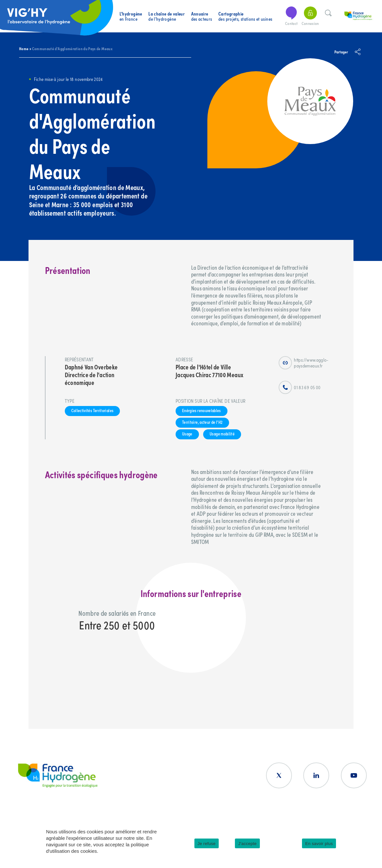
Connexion (310, 16)
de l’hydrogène (167, 16)
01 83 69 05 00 (300, 387)
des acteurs (202, 16)
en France (131, 16)
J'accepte (247, 844)
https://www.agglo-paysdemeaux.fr (303, 363)
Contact (291, 16)
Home (24, 48)
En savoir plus (319, 844)
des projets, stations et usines (245, 16)
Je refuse (207, 844)
